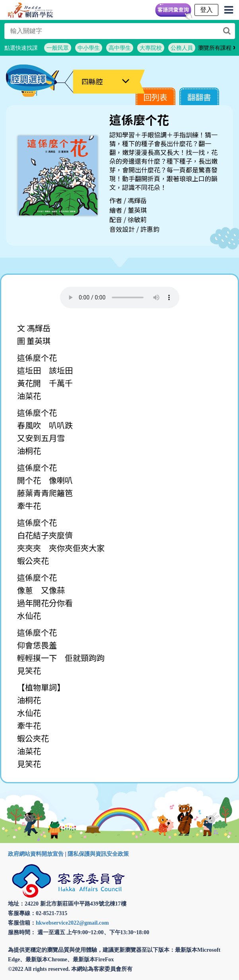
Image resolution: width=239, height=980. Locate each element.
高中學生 (120, 48)
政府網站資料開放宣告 (36, 854)
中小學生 (89, 48)
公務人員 (182, 48)
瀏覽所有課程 (217, 48)
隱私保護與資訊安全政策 (98, 854)
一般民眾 (58, 48)
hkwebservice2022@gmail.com (72, 923)
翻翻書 (199, 97)
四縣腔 (92, 81)
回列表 (155, 97)
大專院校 (151, 48)
